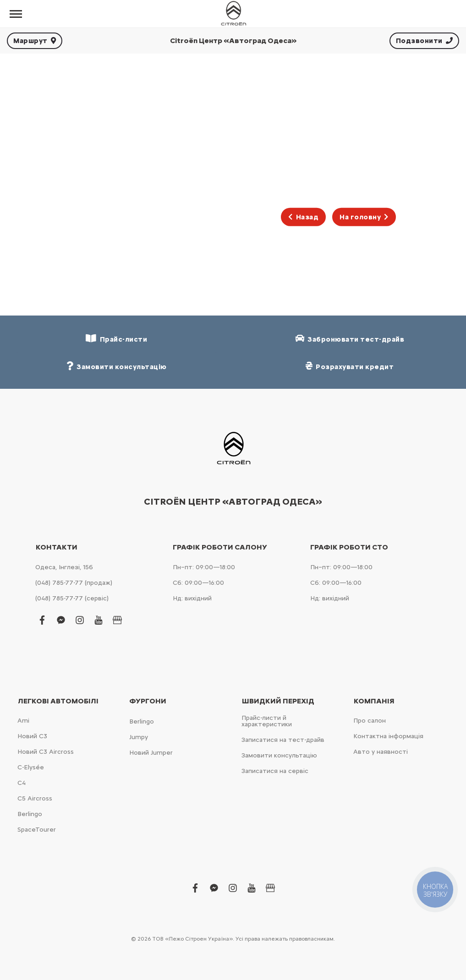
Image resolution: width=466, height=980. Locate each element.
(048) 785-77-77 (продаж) (74, 583)
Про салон (370, 721)
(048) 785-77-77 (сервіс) (72, 598)
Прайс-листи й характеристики (267, 721)
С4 (22, 783)
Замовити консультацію (279, 755)
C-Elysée (31, 767)
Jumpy (139, 737)
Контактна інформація (388, 736)
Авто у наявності (381, 752)
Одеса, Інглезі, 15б (64, 567)
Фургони (148, 701)
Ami (23, 721)
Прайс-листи (116, 339)
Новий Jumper (151, 753)
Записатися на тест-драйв (283, 740)
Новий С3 (32, 736)
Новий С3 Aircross (46, 752)
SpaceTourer (37, 830)
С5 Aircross (35, 798)
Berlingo (30, 814)
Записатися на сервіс (275, 771)
